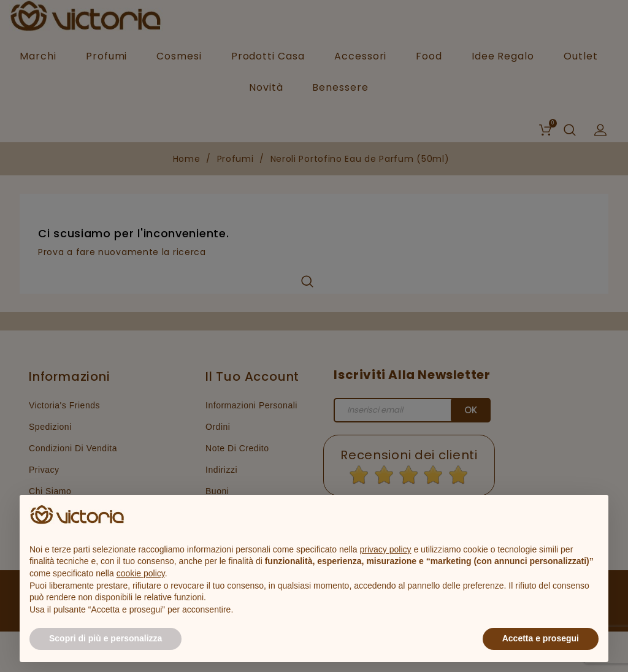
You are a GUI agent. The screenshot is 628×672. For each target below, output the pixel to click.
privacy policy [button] (386, 549)
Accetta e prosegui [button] (541, 638)
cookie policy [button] (141, 573)
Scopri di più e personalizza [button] (105, 638)
